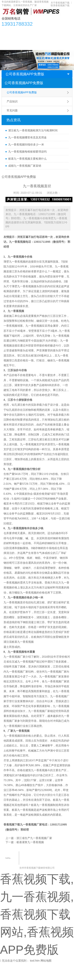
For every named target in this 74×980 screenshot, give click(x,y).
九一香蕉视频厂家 (31, 825)
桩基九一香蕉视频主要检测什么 (27, 159)
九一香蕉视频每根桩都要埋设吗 (27, 152)
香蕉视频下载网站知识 (17, 38)
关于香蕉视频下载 (60, 3)
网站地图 (46, 961)
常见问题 (12, 110)
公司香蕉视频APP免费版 (25, 74)
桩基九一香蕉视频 (23, 642)
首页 (6, 30)
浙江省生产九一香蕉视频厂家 (34, 838)
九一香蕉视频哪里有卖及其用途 (27, 137)
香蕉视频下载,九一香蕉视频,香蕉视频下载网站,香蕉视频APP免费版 (37, 914)
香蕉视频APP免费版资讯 (44, 30)
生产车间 (56, 38)
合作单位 (9, 46)
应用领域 (41, 38)
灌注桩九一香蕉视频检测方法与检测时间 (33, 130)
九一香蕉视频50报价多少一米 (26, 145)
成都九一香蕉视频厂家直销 (25, 166)
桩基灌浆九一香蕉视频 (30, 842)
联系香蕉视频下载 (60, 5)
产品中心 (19, 30)
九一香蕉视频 (17, 242)
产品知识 (12, 101)
